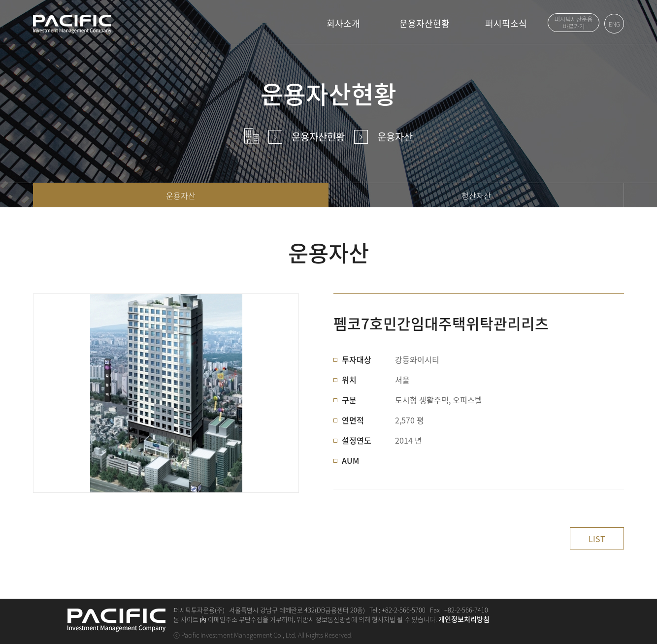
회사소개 (343, 23)
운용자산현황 (425, 23)
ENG (614, 24)
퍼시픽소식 (506, 23)
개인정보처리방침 (464, 619)
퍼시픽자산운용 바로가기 (574, 23)
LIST (597, 539)
